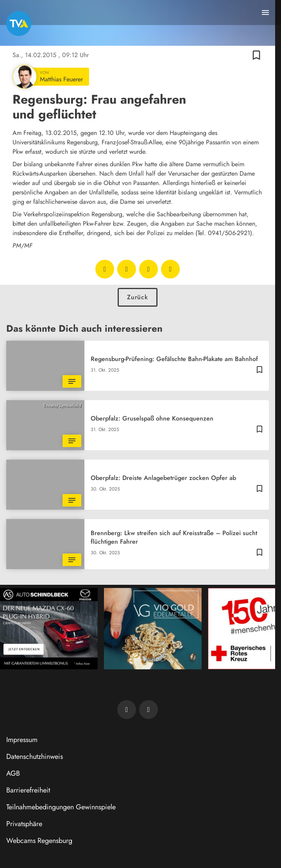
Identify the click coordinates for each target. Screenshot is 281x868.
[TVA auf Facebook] (127, 710)
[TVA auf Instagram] (149, 710)
